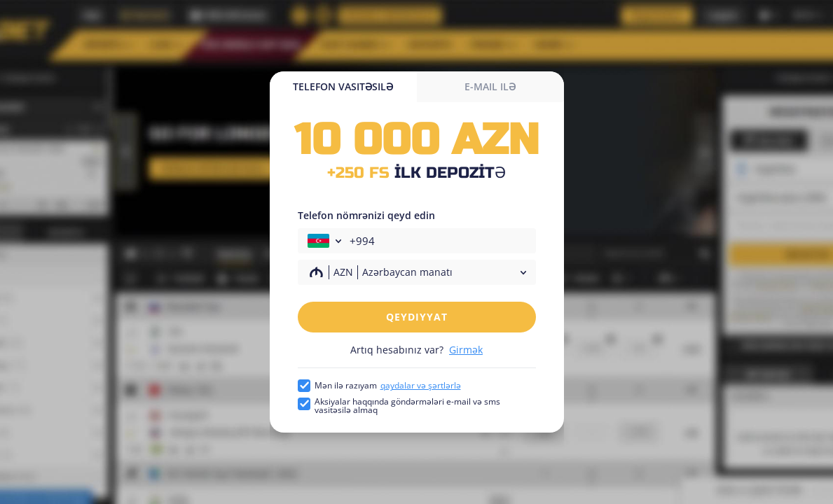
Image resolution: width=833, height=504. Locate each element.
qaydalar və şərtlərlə (421, 385)
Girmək (466, 350)
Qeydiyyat (417, 317)
